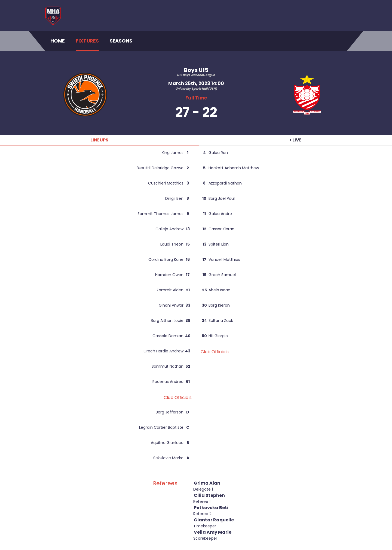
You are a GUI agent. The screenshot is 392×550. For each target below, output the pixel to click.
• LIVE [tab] (295, 140)
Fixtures (87, 41)
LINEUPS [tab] (99, 140)
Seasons (121, 41)
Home (58, 41)
